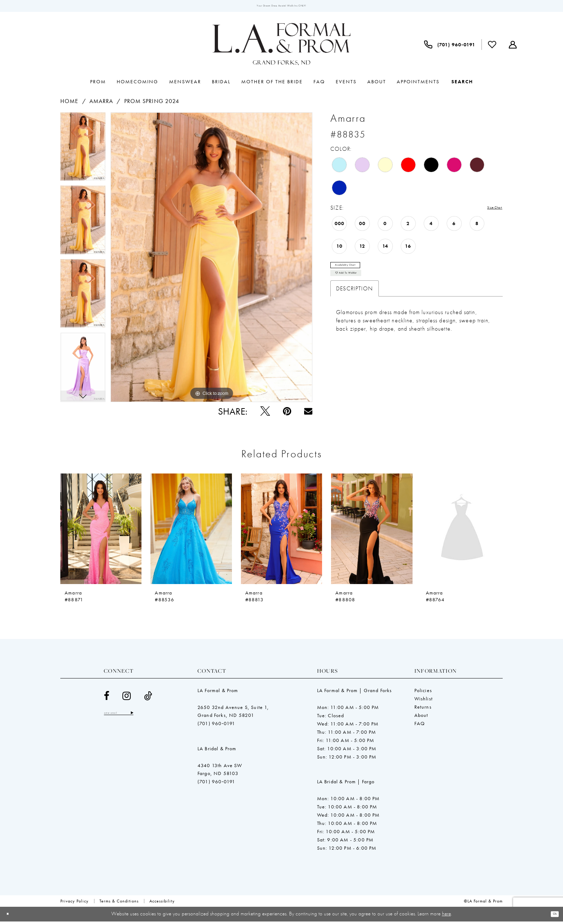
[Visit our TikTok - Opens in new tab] (148, 698)
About (421, 718)
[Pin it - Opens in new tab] (287, 414)
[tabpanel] (83, 151)
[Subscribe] (155, 717)
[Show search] (462, 84)
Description (355, 302)
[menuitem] (450, 47)
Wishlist (424, 701)
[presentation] (101, 531)
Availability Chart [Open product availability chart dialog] (357, 270)
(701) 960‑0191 (216, 726)
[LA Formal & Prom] (281, 47)
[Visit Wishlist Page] (492, 47)
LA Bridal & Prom (217, 751)
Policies (423, 693)
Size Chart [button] (489, 211)
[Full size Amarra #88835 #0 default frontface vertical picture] (211, 260)
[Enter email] (131, 717)
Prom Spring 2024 (152, 104)
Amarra (101, 104)
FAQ (420, 726)
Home (69, 104)
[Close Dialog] (11, 917)
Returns (423, 709)
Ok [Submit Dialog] (552, 916)
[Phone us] (450, 47)
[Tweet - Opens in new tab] (265, 414)
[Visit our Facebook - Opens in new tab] (107, 698)
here (446, 916)
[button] (513, 47)
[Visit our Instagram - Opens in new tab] (127, 698)
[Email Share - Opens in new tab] (308, 414)
